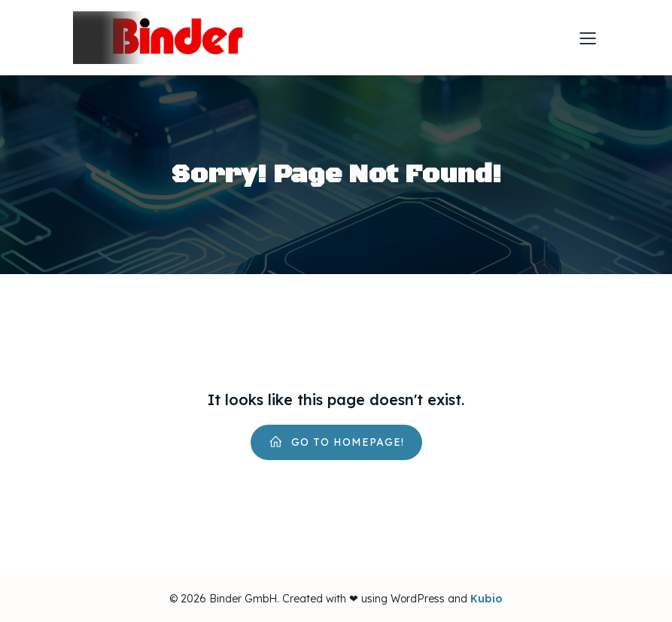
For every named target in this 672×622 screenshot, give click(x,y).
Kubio (487, 599)
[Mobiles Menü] (588, 38)
